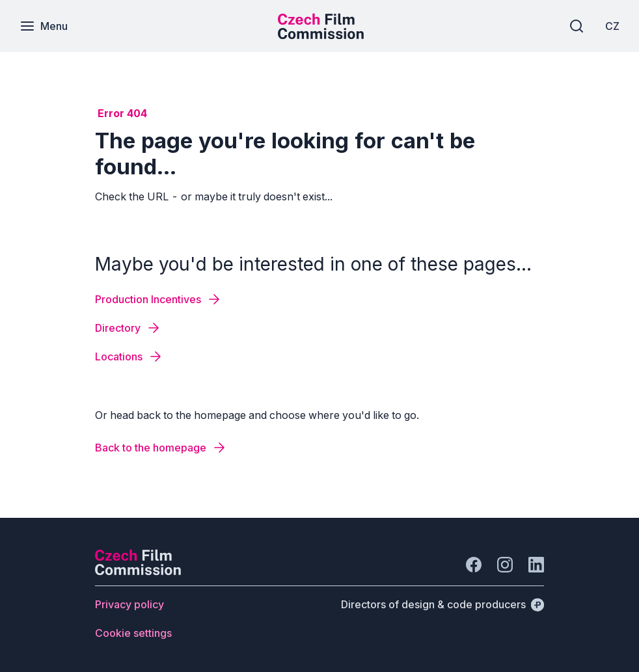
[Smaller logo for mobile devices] (321, 35)
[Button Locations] (129, 356)
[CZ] (612, 26)
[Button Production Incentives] (158, 299)
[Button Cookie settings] (133, 633)
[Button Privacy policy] (129, 604)
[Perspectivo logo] (138, 571)
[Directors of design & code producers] (442, 604)
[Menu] (44, 26)
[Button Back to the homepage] (161, 448)
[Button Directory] (128, 328)
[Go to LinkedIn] (536, 565)
